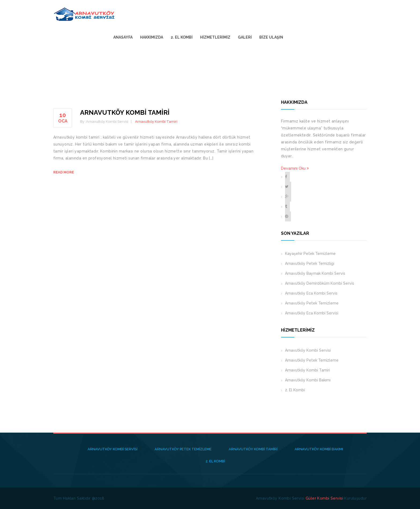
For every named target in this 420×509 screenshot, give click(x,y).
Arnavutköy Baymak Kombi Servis (315, 273)
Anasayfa (203, 14)
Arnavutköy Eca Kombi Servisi (312, 313)
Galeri (325, 14)
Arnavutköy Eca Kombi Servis (311, 293)
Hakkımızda (232, 14)
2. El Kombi (262, 14)
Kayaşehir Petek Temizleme (310, 254)
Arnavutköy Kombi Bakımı (308, 380)
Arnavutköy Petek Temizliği (310, 263)
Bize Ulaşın (352, 14)
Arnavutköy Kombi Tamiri (125, 112)
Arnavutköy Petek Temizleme (312, 303)
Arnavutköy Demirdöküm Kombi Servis (320, 283)
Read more (64, 172)
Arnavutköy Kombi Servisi (308, 350)
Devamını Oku (295, 168)
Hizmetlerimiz (296, 14)
